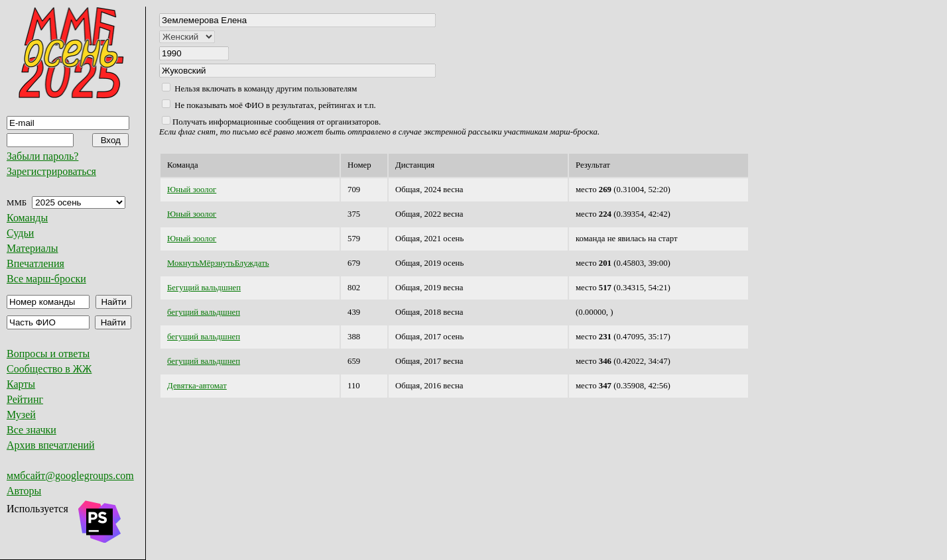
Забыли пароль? (42, 156)
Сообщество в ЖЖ (49, 369)
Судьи (20, 233)
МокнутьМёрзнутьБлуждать (218, 263)
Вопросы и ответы (48, 354)
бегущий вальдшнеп (204, 312)
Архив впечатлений (51, 445)
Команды (27, 218)
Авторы (24, 491)
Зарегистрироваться (51, 171)
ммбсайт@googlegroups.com (70, 476)
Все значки (32, 430)
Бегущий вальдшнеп (204, 288)
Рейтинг (25, 399)
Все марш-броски (46, 279)
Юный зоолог (192, 190)
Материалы (32, 248)
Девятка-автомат (197, 386)
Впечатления (35, 263)
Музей (21, 415)
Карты (21, 384)
